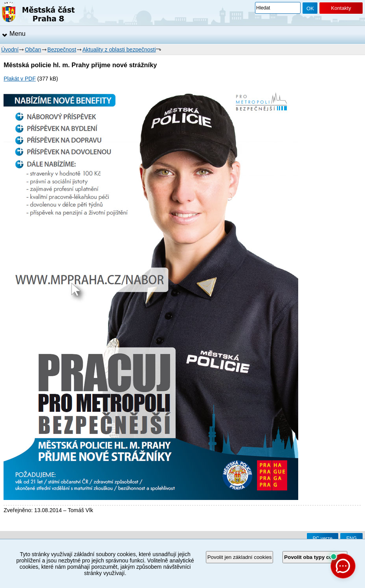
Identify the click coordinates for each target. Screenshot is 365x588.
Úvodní (10, 50)
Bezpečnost (62, 50)
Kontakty (341, 8)
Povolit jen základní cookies (240, 557)
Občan (33, 50)
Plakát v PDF (20, 79)
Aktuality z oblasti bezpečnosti (119, 50)
